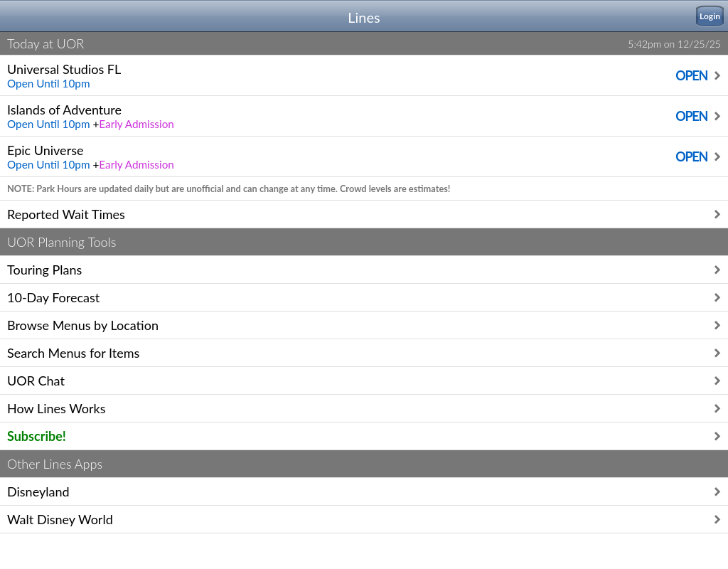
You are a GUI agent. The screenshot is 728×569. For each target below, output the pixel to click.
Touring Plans (44, 270)
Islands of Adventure (359, 113)
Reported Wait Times (66, 214)
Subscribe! (37, 436)
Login (710, 16)
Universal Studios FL (359, 73)
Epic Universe (359, 154)
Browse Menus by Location (83, 325)
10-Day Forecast (53, 297)
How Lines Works (57, 408)
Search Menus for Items (73, 353)
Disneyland (38, 491)
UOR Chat (36, 381)
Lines (364, 17)
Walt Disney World (60, 519)
